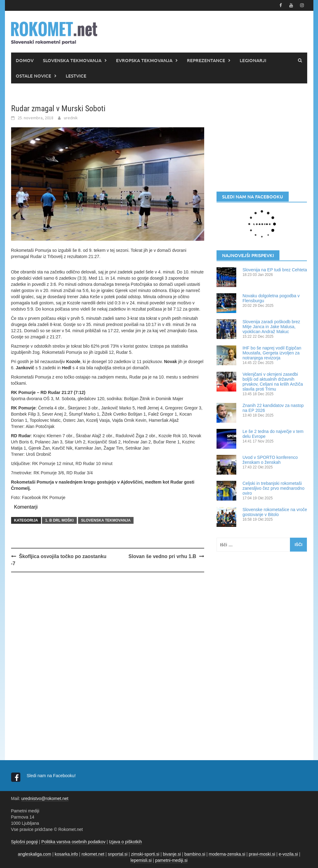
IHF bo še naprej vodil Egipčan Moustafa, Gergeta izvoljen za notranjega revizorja (272, 353)
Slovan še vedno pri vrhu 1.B (163, 556)
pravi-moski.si (262, 854)
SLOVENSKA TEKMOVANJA (72, 60)
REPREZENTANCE (206, 60)
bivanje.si (172, 854)
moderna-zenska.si (227, 854)
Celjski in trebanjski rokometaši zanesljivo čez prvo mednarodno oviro (273, 488)
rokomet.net (93, 854)
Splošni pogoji (25, 842)
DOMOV (25, 60)
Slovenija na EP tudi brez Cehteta (275, 270)
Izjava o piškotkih (125, 842)
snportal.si (118, 854)
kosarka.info (66, 854)
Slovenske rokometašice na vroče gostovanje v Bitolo (275, 512)
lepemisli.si (141, 860)
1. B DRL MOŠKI (59, 520)
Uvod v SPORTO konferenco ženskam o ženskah (270, 460)
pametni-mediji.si (171, 860)
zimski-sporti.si (145, 854)
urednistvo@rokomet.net (45, 798)
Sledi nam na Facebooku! (52, 776)
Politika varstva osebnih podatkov (73, 842)
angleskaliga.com (35, 854)
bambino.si (195, 854)
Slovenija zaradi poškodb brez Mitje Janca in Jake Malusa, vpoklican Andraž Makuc (271, 327)
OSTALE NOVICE (33, 76)
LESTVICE (76, 76)
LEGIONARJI (253, 60)
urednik (71, 118)
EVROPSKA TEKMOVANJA (144, 60)
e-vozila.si (288, 854)
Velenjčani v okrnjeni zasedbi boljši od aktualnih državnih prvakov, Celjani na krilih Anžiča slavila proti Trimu (273, 382)
